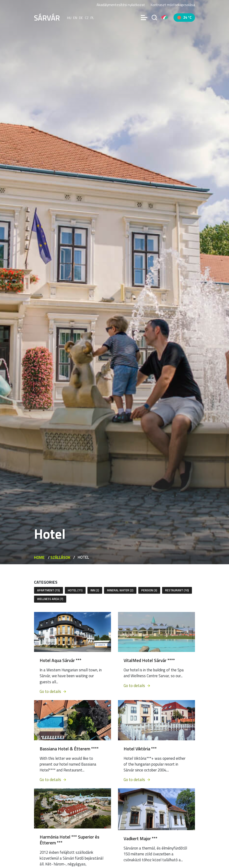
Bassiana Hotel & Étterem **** (69, 749)
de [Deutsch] (81, 18)
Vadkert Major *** (141, 838)
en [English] (75, 18)
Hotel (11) (75, 590)
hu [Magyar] (69, 18)
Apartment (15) (49, 590)
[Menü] (144, 18)
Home (39, 557)
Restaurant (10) (177, 590)
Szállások (60, 557)
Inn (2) (95, 590)
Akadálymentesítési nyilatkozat (121, 5)
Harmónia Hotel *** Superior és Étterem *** (69, 840)
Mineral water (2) (120, 590)
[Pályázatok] (165, 18)
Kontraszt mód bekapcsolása (173, 5)
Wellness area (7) (50, 599)
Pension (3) (149, 590)
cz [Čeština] (87, 18)
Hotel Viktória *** (140, 749)
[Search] (154, 18)
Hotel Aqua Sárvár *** (61, 660)
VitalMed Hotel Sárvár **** (149, 660)
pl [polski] (92, 18)
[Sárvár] (47, 17)
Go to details (53, 691)
